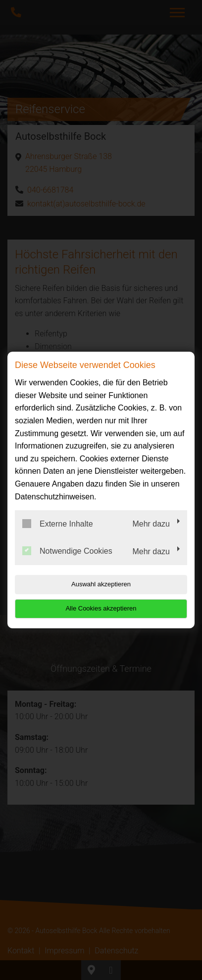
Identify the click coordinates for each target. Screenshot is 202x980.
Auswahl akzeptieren (101, 584)
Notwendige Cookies (67, 551)
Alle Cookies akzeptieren (101, 608)
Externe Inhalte (58, 524)
